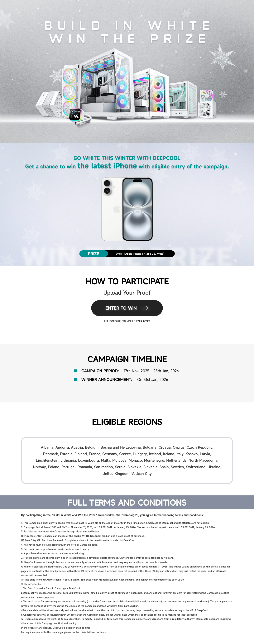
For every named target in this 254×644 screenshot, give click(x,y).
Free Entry (143, 321)
